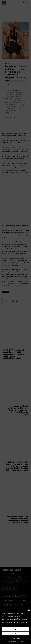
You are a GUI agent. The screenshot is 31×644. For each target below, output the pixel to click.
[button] (29, 610)
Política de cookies (11, 642)
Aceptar (15, 629)
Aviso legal (23, 642)
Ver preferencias (16, 638)
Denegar (15, 633)
